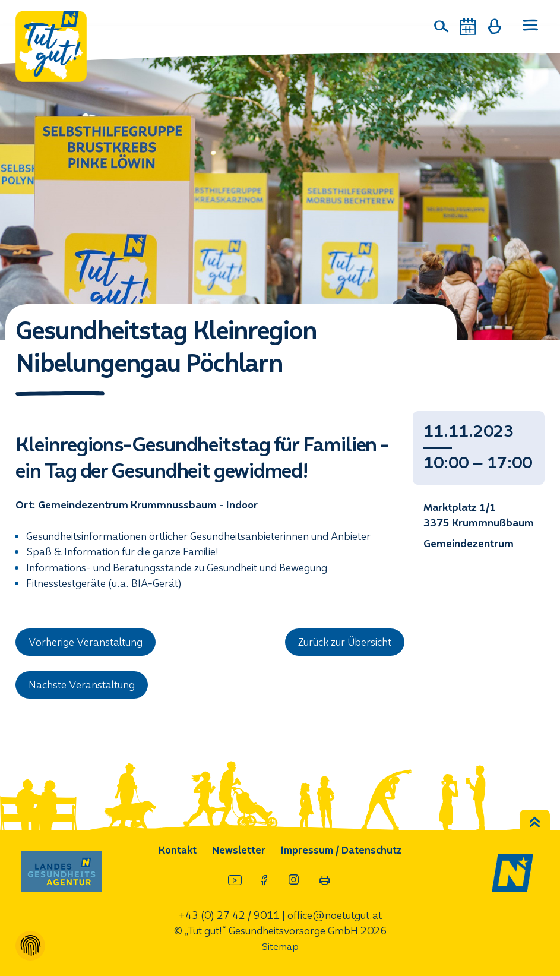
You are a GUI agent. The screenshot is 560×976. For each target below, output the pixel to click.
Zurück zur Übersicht (345, 642)
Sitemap (280, 947)
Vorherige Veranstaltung (86, 642)
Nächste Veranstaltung (82, 685)
